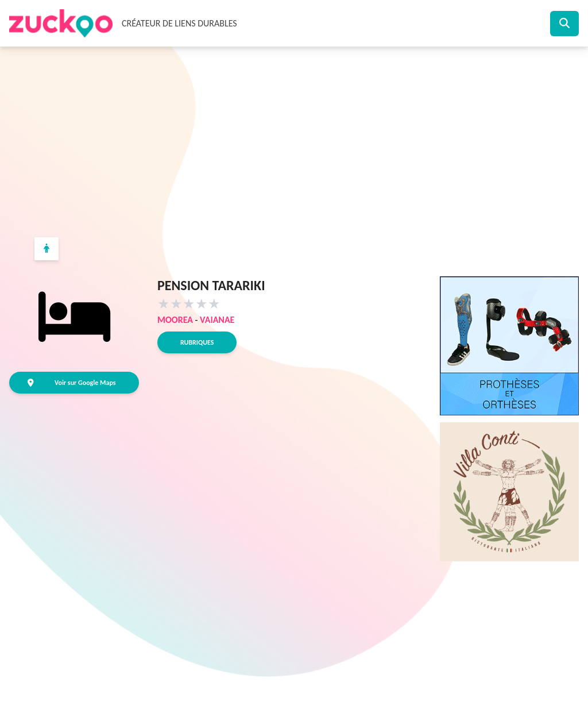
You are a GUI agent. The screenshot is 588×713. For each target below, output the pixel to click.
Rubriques (197, 342)
